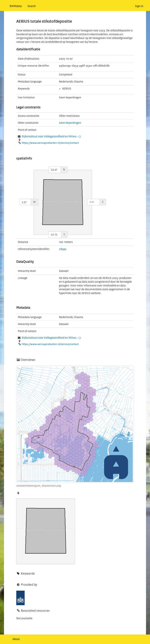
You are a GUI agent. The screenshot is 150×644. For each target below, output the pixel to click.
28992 (63, 249)
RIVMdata (16, 6)
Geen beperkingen (70, 123)
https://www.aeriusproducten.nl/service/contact (50, 143)
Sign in (139, 6)
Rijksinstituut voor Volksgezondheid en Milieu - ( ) (51, 137)
